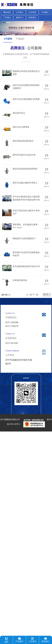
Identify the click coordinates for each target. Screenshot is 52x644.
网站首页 (7, 12)
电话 (6, 639)
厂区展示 (7, 18)
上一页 (29, 313)
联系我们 (32, 18)
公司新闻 (8, 39)
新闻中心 (20, 18)
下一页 (35, 313)
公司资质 (32, 12)
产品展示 (45, 12)
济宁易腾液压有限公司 (10, 420)
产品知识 (20, 39)
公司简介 (20, 12)
